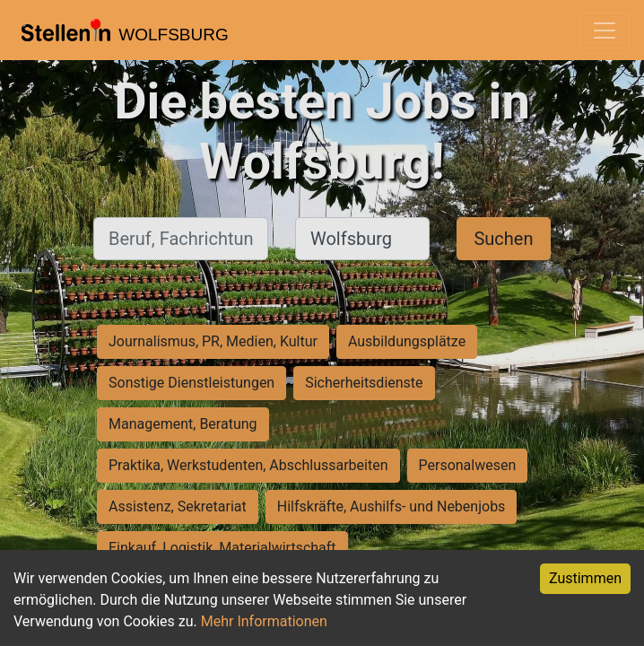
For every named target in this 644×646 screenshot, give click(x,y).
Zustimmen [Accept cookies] (585, 578)
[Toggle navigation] (605, 31)
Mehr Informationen (264, 621)
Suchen (503, 239)
